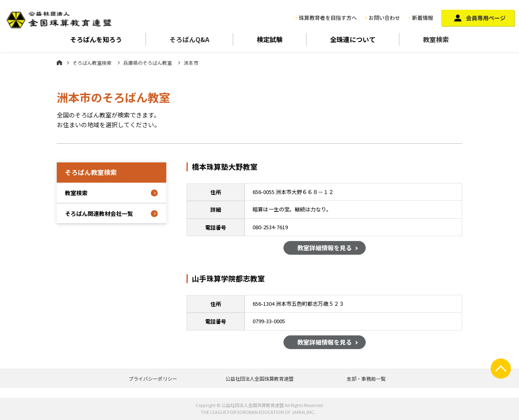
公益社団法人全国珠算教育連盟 (259, 378)
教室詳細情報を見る (325, 248)
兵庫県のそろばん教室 (148, 63)
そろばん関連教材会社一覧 (99, 213)
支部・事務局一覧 (366, 378)
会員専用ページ (486, 18)
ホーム (59, 62)
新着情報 (422, 18)
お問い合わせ (384, 18)
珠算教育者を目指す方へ (328, 18)
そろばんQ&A (189, 39)
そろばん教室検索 (92, 63)
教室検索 (436, 39)
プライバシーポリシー (153, 378)
